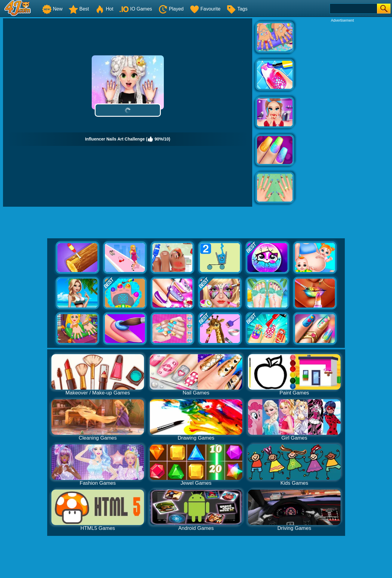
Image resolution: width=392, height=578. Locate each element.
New (52, 9)
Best (79, 9)
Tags (237, 9)
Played (171, 9)
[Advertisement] (342, 113)
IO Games (136, 9)
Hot (104, 9)
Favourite (205, 9)
